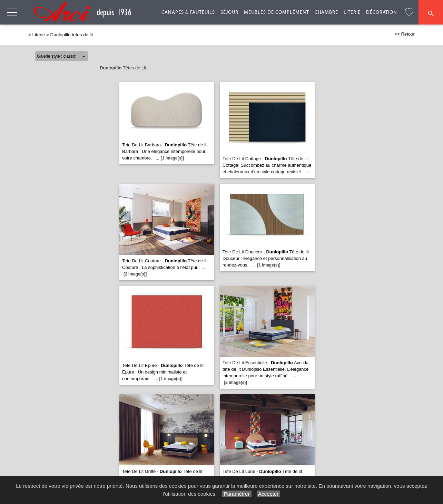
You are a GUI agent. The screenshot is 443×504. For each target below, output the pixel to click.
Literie (352, 12)
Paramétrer (237, 494)
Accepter (269, 494)
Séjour (229, 12)
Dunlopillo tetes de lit (72, 35)
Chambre (326, 12)
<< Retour (405, 34)
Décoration (382, 12)
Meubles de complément (277, 12)
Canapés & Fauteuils (188, 12)
